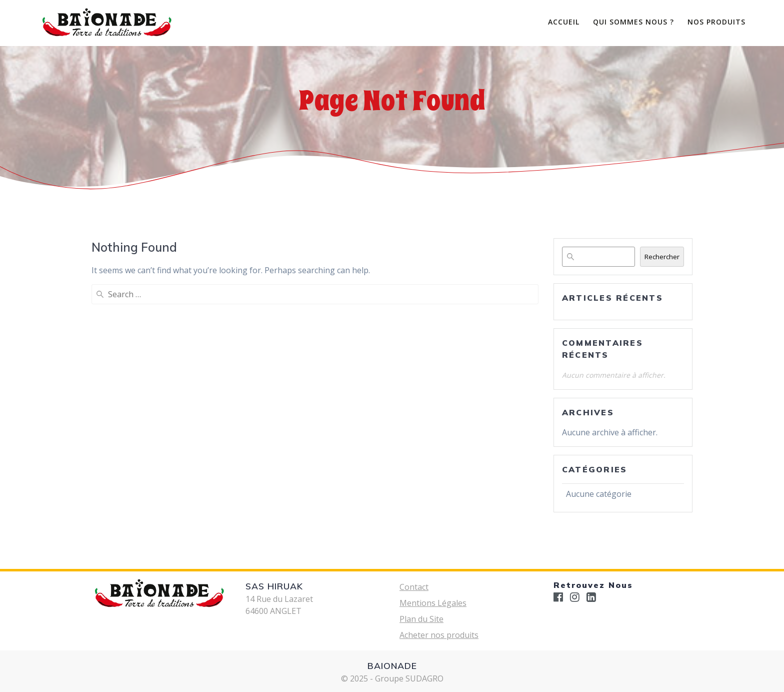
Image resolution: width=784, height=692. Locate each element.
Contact (414, 587)
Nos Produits (716, 22)
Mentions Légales (433, 603)
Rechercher (662, 257)
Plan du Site (421, 619)
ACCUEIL (564, 22)
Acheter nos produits (439, 635)
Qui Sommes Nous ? (633, 22)
